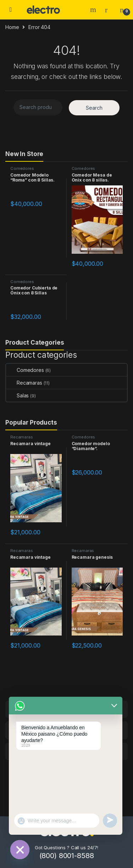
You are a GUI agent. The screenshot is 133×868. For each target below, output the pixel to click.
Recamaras (24, 383)
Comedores (22, 168)
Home (12, 27)
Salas (17, 395)
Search (94, 10)
